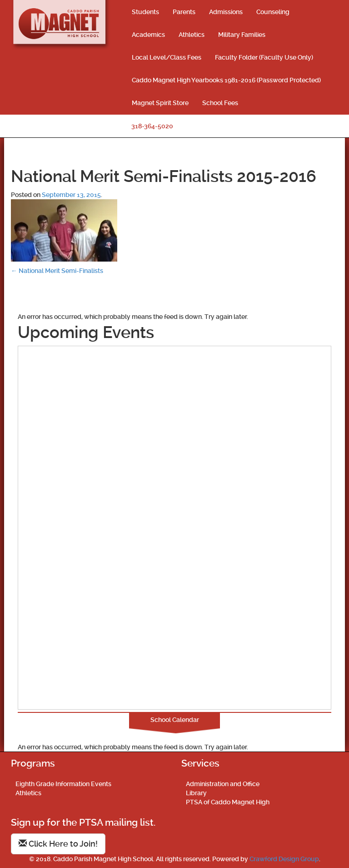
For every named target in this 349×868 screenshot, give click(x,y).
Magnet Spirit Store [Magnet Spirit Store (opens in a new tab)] (160, 103)
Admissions (226, 12)
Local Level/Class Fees (167, 57)
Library (196, 793)
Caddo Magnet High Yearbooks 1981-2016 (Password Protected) (226, 80)
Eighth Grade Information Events (63, 784)
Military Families (242, 35)
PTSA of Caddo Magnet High (228, 802)
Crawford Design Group (284, 859)
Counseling (273, 12)
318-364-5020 (152, 126)
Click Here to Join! (58, 844)
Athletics (192, 35)
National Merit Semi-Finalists (57, 271)
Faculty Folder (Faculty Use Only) (264, 57)
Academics (148, 35)
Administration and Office (223, 784)
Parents (184, 12)
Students (145, 12)
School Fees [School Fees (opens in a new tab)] (220, 103)
